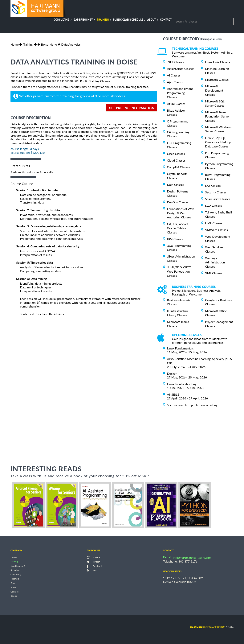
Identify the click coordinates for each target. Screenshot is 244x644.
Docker (172, 373)
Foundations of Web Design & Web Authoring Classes (181, 213)
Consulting (62, 20)
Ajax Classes (175, 82)
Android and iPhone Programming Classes (180, 93)
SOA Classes (213, 206)
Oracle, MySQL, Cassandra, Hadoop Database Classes (218, 142)
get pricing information (132, 108)
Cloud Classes (176, 160)
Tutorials (15, 579)
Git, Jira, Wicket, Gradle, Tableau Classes (178, 228)
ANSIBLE (173, 394)
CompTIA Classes (178, 167)
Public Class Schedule (128, 20)
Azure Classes (176, 104)
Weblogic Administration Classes (215, 262)
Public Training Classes (95, 81)
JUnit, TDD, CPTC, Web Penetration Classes (179, 271)
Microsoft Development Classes (214, 90)
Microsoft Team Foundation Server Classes (217, 116)
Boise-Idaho (49, 44)
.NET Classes (176, 62)
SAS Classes (213, 186)
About (152, 20)
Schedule (15, 570)
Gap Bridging (83, 20)
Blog (13, 583)
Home (15, 44)
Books (14, 596)
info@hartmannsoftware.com (192, 557)
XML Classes (214, 273)
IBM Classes (175, 239)
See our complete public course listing (192, 405)
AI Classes (174, 75)
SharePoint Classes (218, 199)
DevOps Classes (178, 202)
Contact (166, 20)
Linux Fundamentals (180, 348)
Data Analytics (71, 44)
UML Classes (214, 223)
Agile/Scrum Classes (181, 69)
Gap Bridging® (18, 566)
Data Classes (175, 185)
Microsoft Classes (217, 79)
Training (103, 20)
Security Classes (216, 192)
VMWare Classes (216, 230)
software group (208, 627)
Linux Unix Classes (218, 62)
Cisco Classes (176, 154)
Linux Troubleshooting (182, 384)
